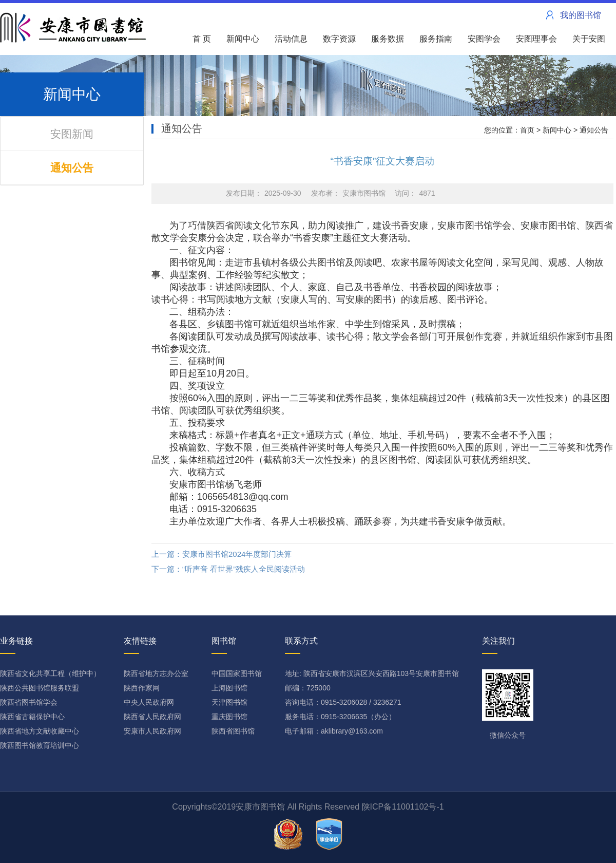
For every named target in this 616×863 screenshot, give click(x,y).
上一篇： (222, 554)
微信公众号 (508, 704)
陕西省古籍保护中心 (32, 717)
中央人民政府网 (149, 702)
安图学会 (487, 39)
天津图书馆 (229, 702)
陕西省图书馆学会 (29, 702)
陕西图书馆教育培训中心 (40, 745)
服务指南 (439, 39)
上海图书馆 (229, 688)
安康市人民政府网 (152, 731)
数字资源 (342, 39)
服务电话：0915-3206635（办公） (340, 717)
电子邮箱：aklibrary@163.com (334, 731)
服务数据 (391, 39)
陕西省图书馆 (233, 731)
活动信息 (294, 39)
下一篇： (228, 569)
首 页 (202, 39)
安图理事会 (540, 39)
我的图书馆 (581, 15)
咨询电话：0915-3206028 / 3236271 (343, 702)
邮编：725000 (308, 688)
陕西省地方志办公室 (156, 673)
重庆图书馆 (229, 717)
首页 (527, 130)
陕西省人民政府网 (152, 717)
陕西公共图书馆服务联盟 (40, 688)
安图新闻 (72, 134)
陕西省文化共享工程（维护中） (50, 673)
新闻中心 (246, 39)
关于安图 (592, 39)
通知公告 (72, 168)
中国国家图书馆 (237, 673)
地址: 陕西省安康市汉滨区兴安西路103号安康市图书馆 (372, 673)
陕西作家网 (142, 688)
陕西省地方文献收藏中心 (40, 731)
